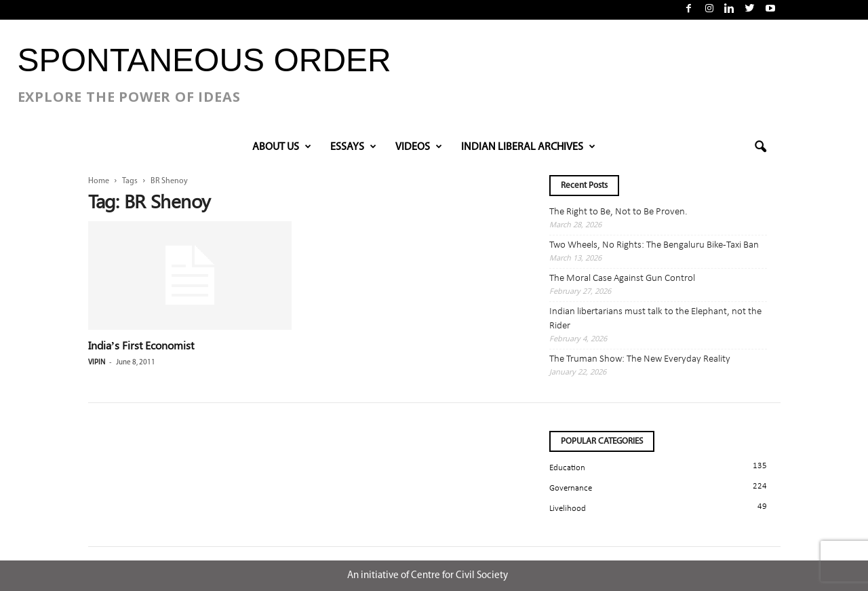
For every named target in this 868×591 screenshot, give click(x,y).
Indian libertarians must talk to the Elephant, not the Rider (655, 319)
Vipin (97, 363)
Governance (571, 488)
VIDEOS (419, 147)
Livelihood (568, 509)
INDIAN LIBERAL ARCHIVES (528, 147)
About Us (282, 147)
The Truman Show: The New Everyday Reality (640, 359)
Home (99, 181)
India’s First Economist (141, 345)
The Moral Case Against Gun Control (622, 279)
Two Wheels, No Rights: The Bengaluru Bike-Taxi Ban (654, 245)
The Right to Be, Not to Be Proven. (618, 212)
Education (567, 468)
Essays (353, 147)
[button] (760, 147)
